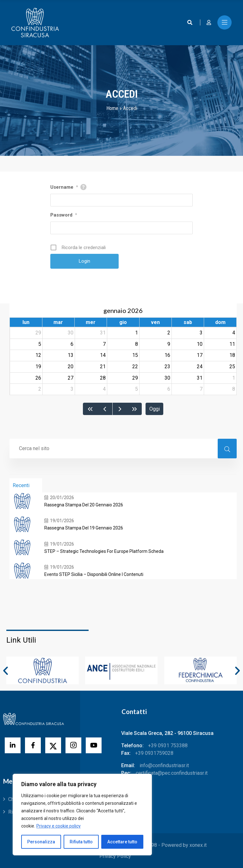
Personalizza (41, 842)
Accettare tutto (122, 842)
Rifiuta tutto (81, 842)
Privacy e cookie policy (59, 826)
